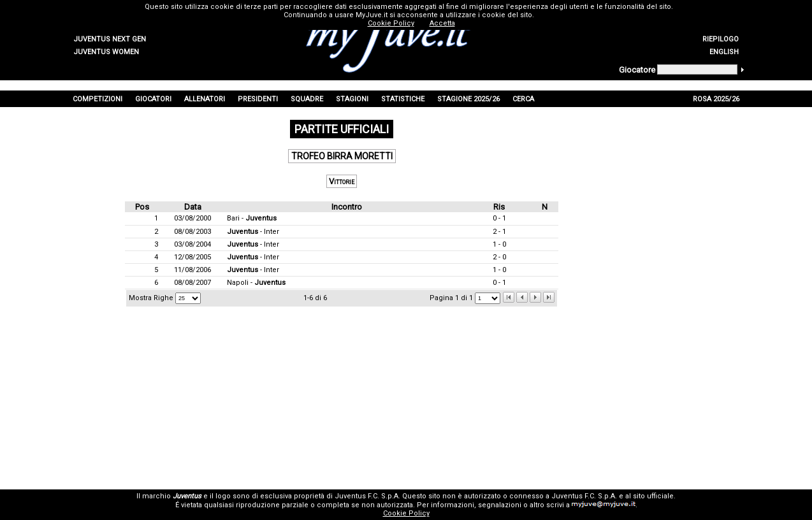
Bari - (252, 218)
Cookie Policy (406, 513)
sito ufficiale (653, 496)
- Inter (253, 232)
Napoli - (256, 283)
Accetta (442, 23)
